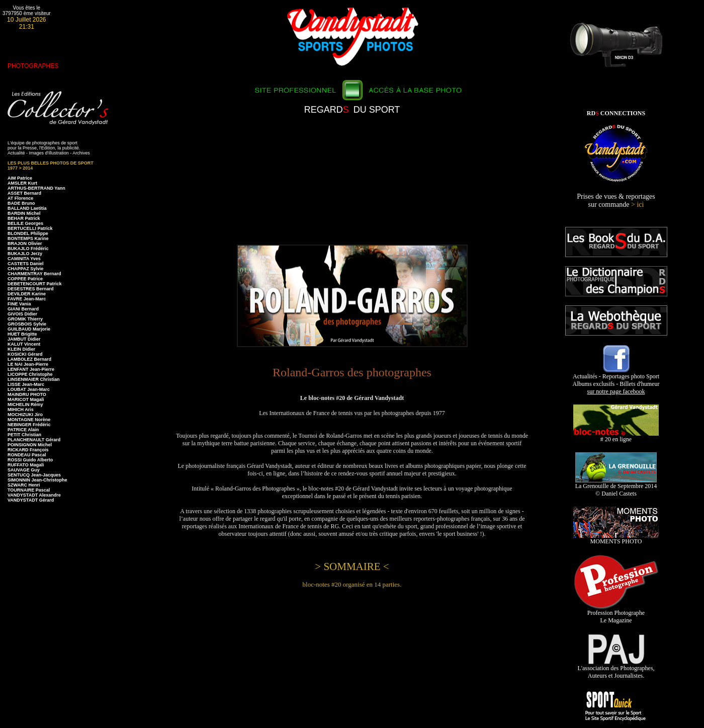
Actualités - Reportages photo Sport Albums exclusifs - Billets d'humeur (616, 381)
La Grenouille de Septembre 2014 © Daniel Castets (616, 487)
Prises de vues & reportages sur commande (616, 200)
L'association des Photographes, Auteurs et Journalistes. (616, 669)
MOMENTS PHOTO (616, 539)
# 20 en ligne (616, 436)
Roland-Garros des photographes (352, 372)
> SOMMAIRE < (352, 567)
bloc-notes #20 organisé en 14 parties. (352, 584)
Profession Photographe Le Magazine (616, 614)
